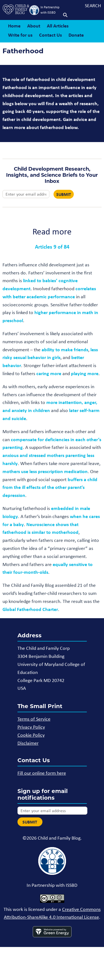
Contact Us (50, 35)
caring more (49, 373)
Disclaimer (28, 743)
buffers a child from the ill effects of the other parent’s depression (50, 487)
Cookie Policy (31, 735)
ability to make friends (65, 349)
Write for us (20, 35)
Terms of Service (34, 719)
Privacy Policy (31, 727)
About (34, 26)
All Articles (58, 26)
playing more (85, 373)
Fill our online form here (42, 773)
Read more (52, 231)
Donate (76, 35)
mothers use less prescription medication (45, 471)
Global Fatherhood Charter (30, 609)
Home (14, 26)
